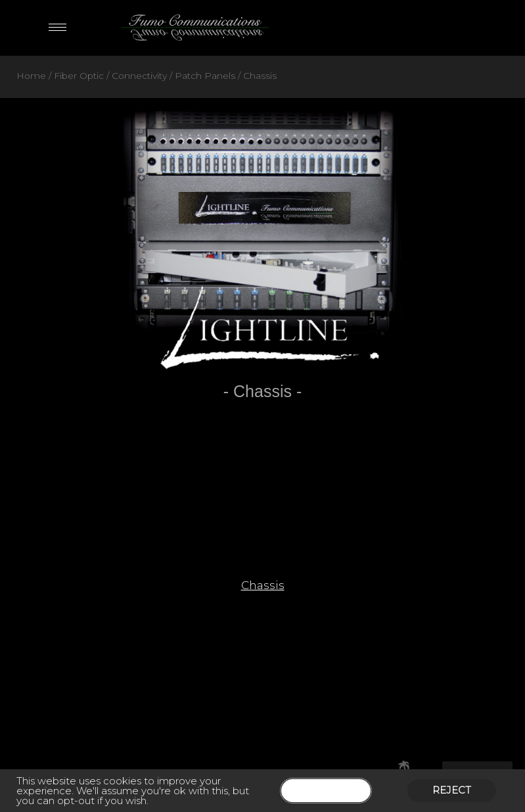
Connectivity (139, 76)
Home (31, 76)
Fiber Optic (79, 76)
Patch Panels (205, 76)
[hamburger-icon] (57, 27)
